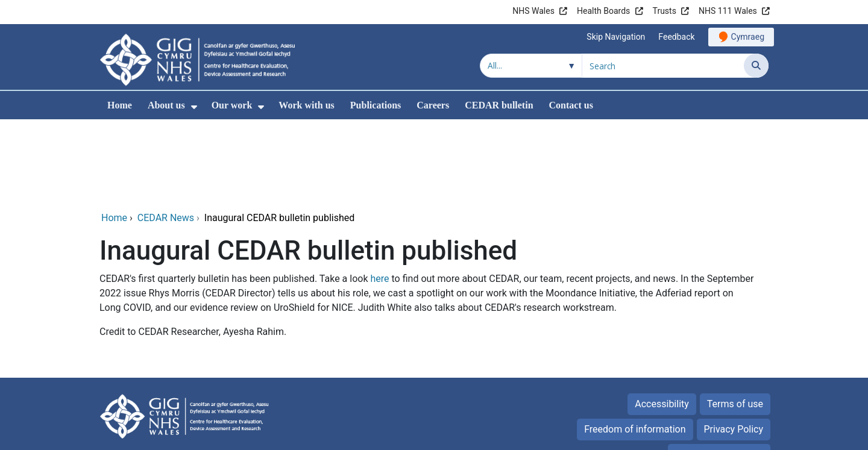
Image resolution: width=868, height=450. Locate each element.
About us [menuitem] (166, 105)
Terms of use (735, 322)
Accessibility (662, 322)
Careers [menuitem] (433, 105)
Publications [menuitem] (376, 105)
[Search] (756, 66)
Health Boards (603, 11)
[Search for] (663, 66)
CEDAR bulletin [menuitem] (499, 105)
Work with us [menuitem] (306, 105)
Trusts (665, 11)
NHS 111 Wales (728, 11)
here (379, 197)
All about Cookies (712, 373)
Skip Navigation (616, 37)
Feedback (676, 37)
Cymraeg (748, 37)
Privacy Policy (734, 347)
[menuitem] (194, 107)
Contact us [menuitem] (571, 105)
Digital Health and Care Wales (693, 435)
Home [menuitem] (120, 105)
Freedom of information (635, 347)
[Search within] (531, 66)
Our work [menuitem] (232, 105)
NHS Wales (533, 11)
